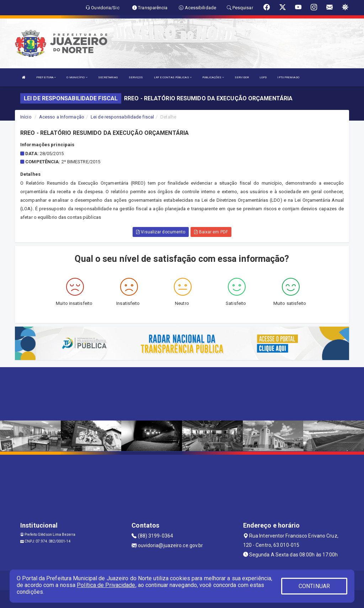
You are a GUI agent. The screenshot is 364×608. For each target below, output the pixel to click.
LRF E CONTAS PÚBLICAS (173, 77)
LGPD (263, 77)
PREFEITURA (46, 77)
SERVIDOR (242, 77)
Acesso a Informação (62, 117)
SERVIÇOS (136, 77)
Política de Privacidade (106, 585)
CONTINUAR (314, 586)
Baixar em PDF (211, 232)
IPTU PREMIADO (288, 77)
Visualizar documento (161, 232)
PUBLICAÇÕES (213, 77)
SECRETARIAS (108, 77)
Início (26, 117)
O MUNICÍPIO (77, 77)
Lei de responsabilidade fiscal (122, 117)
